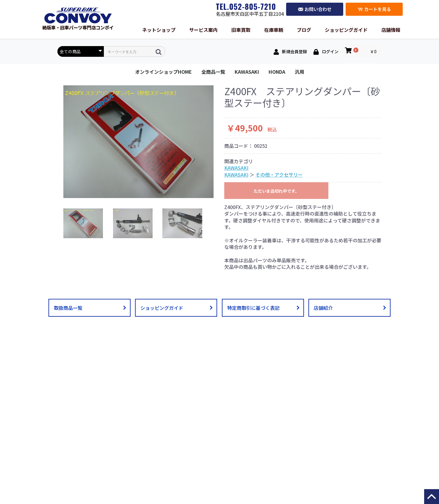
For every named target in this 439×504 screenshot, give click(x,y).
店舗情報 (391, 30)
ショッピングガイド (346, 30)
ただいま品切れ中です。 (276, 191)
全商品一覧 (213, 72)
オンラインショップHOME (163, 72)
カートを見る (374, 9)
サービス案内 (203, 30)
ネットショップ (159, 30)
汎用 (300, 72)
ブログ (304, 30)
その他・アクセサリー (279, 175)
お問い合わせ (315, 9)
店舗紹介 (323, 308)
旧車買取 (241, 30)
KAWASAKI (247, 72)
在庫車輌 (274, 30)
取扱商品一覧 (68, 308)
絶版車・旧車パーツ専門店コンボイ (78, 25)
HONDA (277, 72)
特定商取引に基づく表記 (253, 308)
